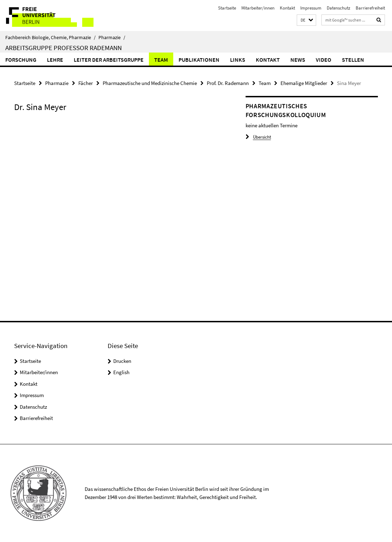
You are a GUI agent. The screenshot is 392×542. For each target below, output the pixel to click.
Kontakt (287, 8)
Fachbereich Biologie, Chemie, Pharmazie (50, 37)
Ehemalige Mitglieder (304, 83)
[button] (306, 20)
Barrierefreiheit (370, 8)
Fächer (86, 83)
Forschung (21, 60)
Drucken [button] (122, 361)
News (298, 60)
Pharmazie (112, 37)
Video (324, 60)
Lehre (55, 60)
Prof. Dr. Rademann (228, 83)
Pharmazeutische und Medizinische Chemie (150, 83)
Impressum (311, 8)
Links (238, 60)
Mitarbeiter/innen (258, 8)
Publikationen (199, 60)
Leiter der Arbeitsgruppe (109, 60)
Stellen (353, 60)
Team (161, 60)
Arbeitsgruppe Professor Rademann (64, 48)
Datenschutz (339, 8)
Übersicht (258, 137)
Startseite (227, 8)
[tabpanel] (118, 127)
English (121, 372)
